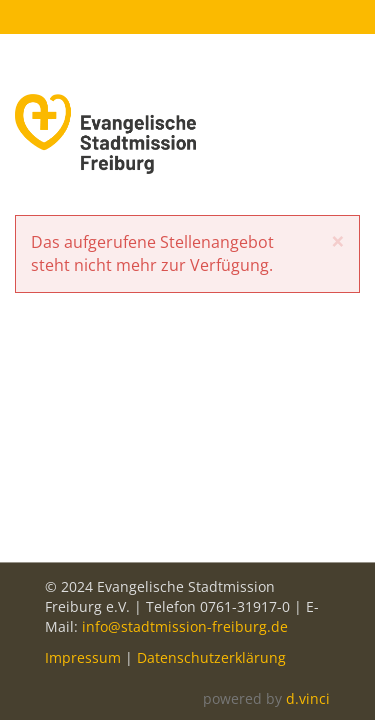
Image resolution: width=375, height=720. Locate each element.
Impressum (83, 657)
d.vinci (308, 698)
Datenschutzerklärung (211, 657)
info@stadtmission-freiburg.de (185, 626)
